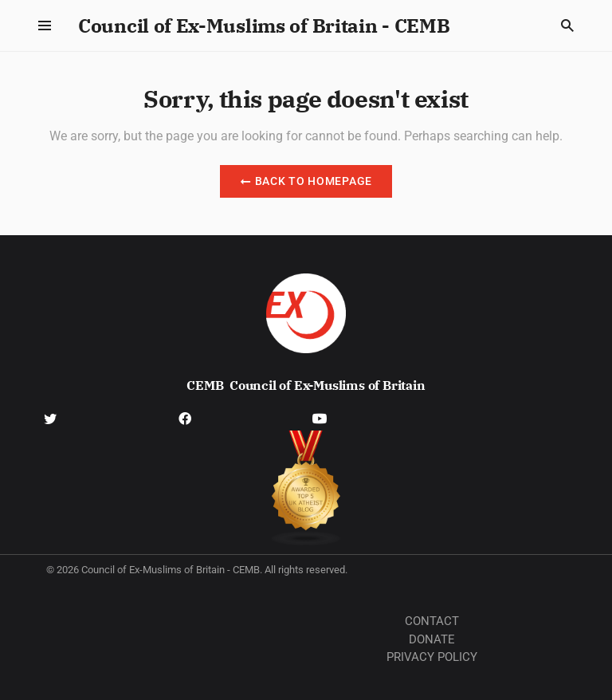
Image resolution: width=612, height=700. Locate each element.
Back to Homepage (306, 181)
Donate (432, 639)
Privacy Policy (432, 657)
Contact (432, 621)
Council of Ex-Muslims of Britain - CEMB (264, 26)
